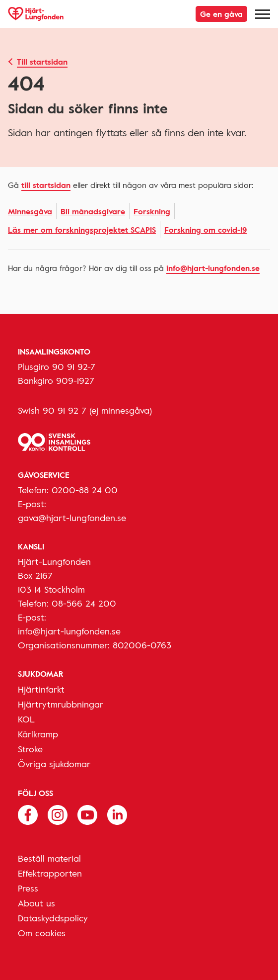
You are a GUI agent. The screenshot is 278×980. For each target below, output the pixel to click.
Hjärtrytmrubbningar (61, 704)
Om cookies (42, 933)
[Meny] (263, 14)
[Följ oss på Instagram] (58, 814)
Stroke (30, 749)
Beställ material (49, 858)
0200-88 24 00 (85, 490)
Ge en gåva (221, 14)
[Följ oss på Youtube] (87, 814)
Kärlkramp (38, 734)
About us (36, 903)
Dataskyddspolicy (53, 918)
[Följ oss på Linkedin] (117, 814)
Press (28, 888)
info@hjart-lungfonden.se (213, 268)
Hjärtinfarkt (41, 689)
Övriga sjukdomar (54, 764)
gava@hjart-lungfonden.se (72, 518)
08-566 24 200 (84, 603)
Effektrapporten (50, 873)
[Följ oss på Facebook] (28, 814)
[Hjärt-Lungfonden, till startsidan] (36, 14)
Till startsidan (42, 62)
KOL (26, 719)
